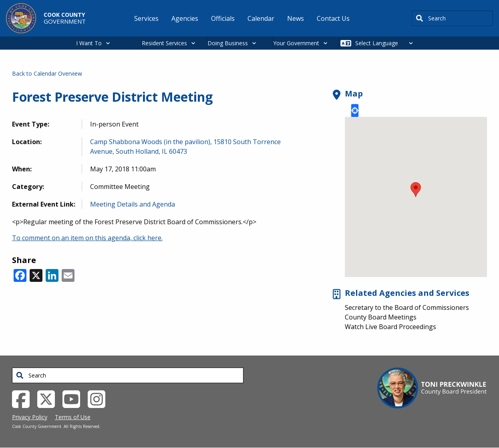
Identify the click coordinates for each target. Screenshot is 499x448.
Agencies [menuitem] (185, 18)
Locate (355, 110)
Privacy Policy (30, 417)
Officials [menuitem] (223, 18)
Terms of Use (73, 417)
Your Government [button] (296, 43)
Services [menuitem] (146, 18)
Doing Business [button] (228, 43)
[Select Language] (386, 43)
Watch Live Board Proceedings (390, 327)
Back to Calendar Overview (47, 73)
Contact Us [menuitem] (333, 18)
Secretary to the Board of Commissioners (407, 307)
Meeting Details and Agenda (133, 204)
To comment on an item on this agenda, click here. (87, 238)
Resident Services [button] (164, 43)
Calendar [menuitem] (261, 18)
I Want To (89, 43)
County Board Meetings (381, 317)
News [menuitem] (296, 18)
